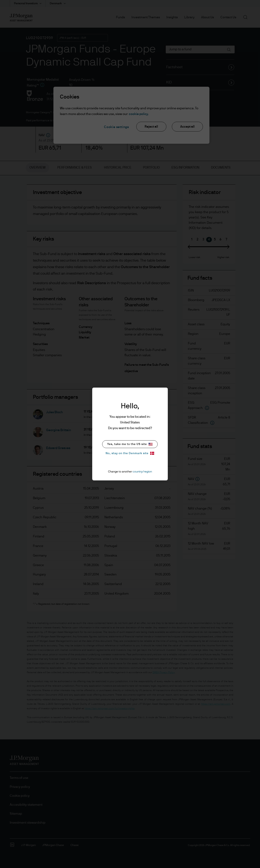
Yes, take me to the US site (130, 444)
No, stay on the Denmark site (130, 453)
